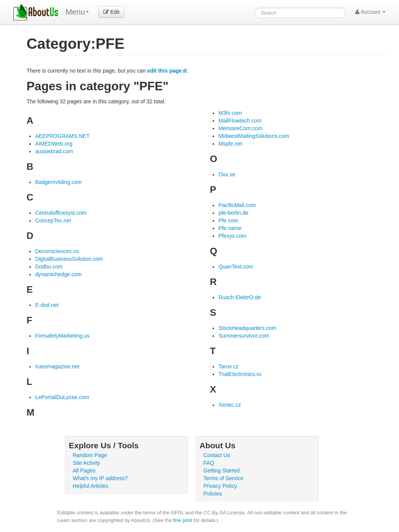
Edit (111, 12)
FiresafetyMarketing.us (62, 336)
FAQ (209, 463)
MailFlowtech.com (240, 121)
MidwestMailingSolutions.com (254, 136)
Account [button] (370, 12)
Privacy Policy (220, 486)
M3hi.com (230, 113)
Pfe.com (228, 220)
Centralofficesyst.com (61, 213)
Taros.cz (228, 366)
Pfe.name (230, 228)
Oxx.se (227, 174)
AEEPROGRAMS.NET (62, 136)
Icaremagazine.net (57, 366)
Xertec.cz (229, 405)
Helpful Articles (91, 486)
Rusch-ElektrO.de (239, 297)
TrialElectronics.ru (240, 374)
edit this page (165, 71)
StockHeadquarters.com (247, 328)
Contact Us (217, 455)
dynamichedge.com (58, 274)
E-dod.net (47, 305)
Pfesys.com (232, 236)
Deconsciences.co (57, 251)
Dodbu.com (49, 267)
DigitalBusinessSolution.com (69, 259)
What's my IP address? (100, 478)
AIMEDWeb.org (54, 144)
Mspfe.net (230, 144)
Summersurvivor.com (244, 336)
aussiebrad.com (54, 151)
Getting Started (221, 471)
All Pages (84, 471)
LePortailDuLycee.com (62, 397)
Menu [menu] (77, 12)
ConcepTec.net (53, 220)
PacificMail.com (237, 205)
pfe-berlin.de (233, 213)
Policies (213, 494)
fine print (183, 520)
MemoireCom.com (240, 128)
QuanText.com (236, 267)
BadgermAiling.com (58, 182)
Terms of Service (223, 478)
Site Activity (86, 463)
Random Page (90, 455)
